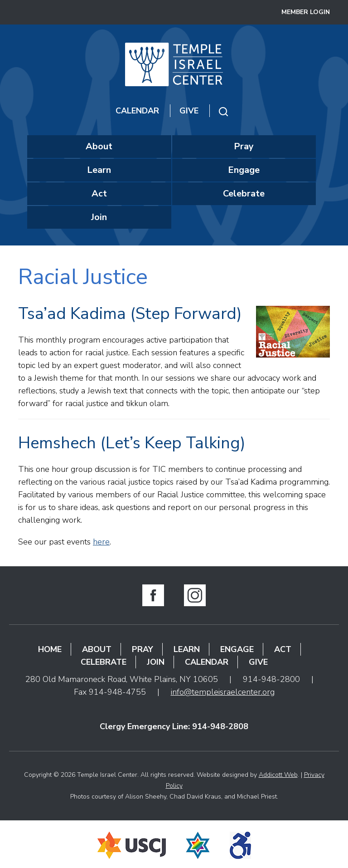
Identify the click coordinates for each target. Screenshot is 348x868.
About (99, 146)
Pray (244, 146)
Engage (244, 170)
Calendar (137, 111)
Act (99, 194)
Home (50, 649)
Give (189, 111)
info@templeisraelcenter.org (223, 692)
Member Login (306, 12)
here (101, 542)
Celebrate (244, 194)
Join (99, 217)
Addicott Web (278, 775)
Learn (99, 170)
